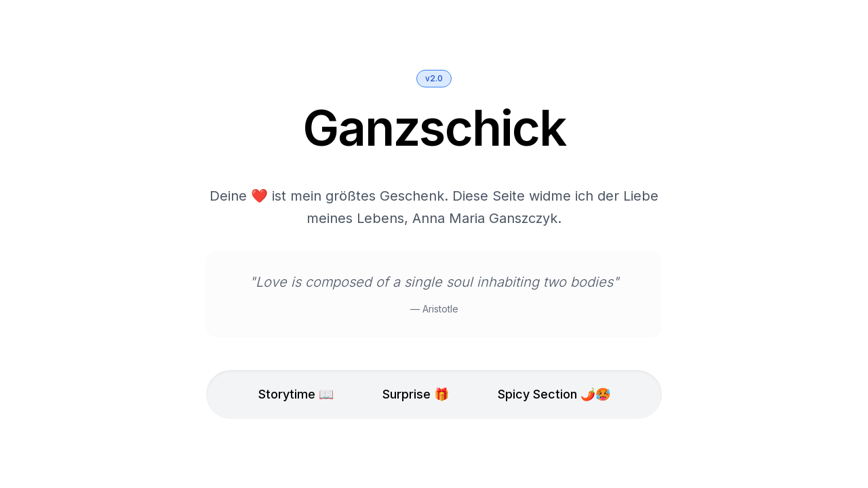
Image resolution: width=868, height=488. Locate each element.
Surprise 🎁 (416, 395)
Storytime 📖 (296, 395)
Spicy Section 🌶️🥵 (554, 395)
